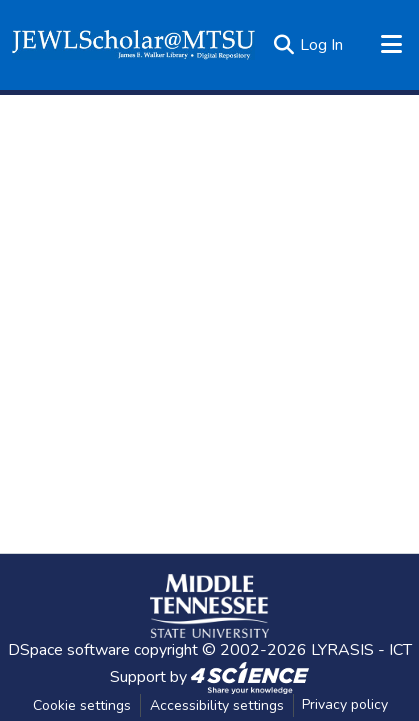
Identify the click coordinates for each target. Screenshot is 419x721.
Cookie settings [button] (82, 705)
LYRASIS (342, 650)
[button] (133, 45)
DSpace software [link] (69, 650)
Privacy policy (345, 704)
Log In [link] (321, 45)
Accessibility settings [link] (217, 705)
